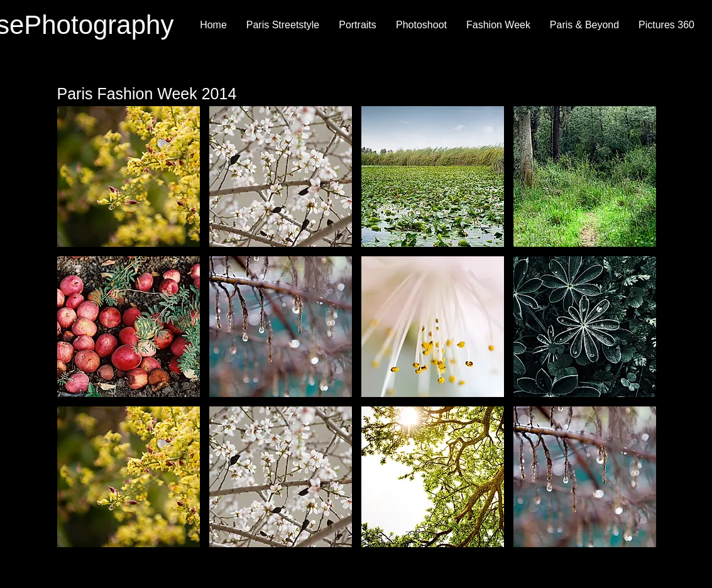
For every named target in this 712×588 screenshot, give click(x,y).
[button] (129, 177)
